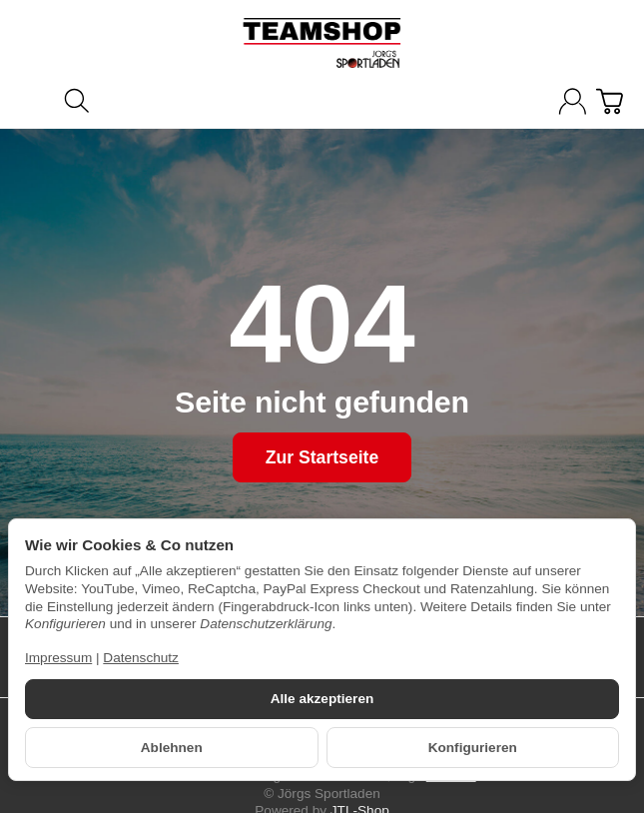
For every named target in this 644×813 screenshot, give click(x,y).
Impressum (58, 658)
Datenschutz (141, 658)
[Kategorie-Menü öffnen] (34, 99)
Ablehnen (172, 748)
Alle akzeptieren (322, 699)
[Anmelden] (573, 101)
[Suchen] (77, 101)
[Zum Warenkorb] (610, 101)
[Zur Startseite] (322, 43)
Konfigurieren (473, 748)
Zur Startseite (322, 457)
